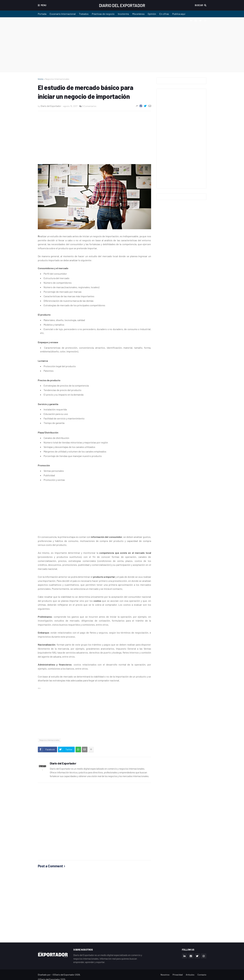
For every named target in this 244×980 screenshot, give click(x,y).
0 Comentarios (89, 106)
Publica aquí (179, 14)
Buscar (199, 5)
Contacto (202, 975)
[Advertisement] (122, 45)
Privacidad (178, 975)
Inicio (41, 79)
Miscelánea (138, 14)
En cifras (164, 14)
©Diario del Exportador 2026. (66, 975)
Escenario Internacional (63, 14)
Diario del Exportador (122, 5)
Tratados (84, 14)
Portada (42, 14)
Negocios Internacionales (57, 79)
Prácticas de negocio (103, 14)
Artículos (190, 975)
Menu (44, 5)
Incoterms (123, 14)
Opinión (152, 14)
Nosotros (165, 975)
